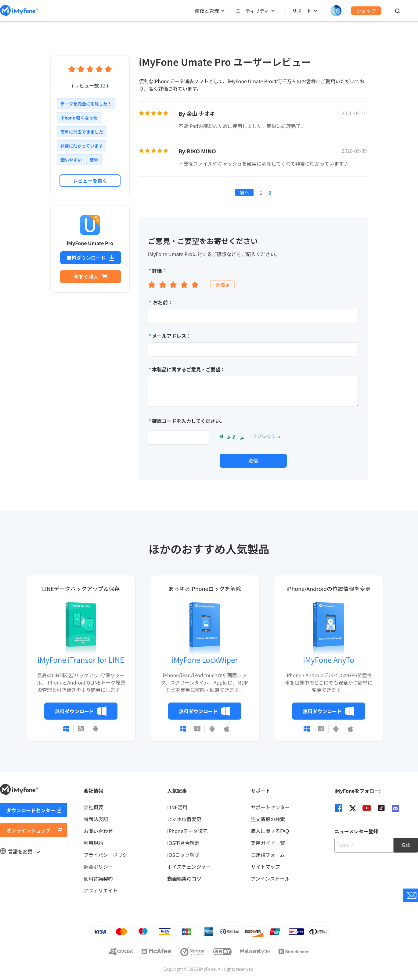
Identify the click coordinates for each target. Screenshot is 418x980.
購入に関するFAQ (270, 831)
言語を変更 (20, 851)
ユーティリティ (252, 11)
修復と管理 (207, 11)
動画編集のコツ (184, 878)
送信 (253, 461)
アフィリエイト (101, 890)
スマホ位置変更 (184, 819)
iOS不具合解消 (183, 843)
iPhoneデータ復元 (187, 831)
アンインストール (270, 878)
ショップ (366, 11)
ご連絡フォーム (268, 855)
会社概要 (93, 807)
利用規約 (93, 843)
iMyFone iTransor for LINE (81, 660)
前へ (244, 192)
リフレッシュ (266, 436)
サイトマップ (265, 867)
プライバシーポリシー (108, 855)
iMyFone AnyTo (328, 660)
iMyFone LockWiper (205, 660)
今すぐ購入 (91, 277)
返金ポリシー (98, 867)
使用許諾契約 (98, 878)
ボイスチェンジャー (189, 867)
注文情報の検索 (268, 819)
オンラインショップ (28, 830)
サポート (302, 11)
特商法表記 (96, 819)
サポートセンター (270, 807)
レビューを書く (90, 181)
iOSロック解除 (183, 855)
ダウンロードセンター (31, 810)
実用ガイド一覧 (268, 843)
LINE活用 (177, 807)
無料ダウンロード (91, 258)
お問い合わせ (98, 831)
